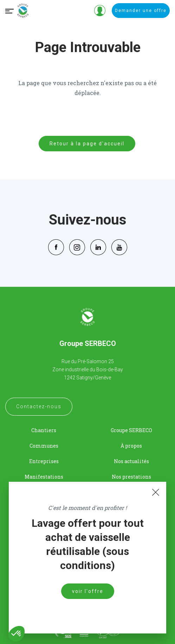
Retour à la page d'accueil (87, 144)
